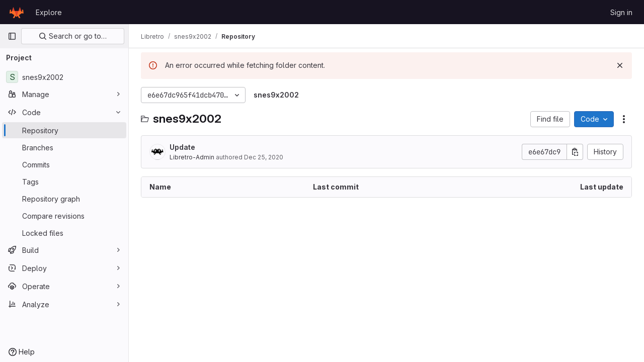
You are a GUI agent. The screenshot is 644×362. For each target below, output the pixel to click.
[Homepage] (17, 12)
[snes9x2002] (64, 77)
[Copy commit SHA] (575, 152)
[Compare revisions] (64, 216)
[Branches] (64, 147)
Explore (49, 12)
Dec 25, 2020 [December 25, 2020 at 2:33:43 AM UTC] (264, 157)
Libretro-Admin (192, 157)
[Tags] (64, 182)
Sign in (621, 12)
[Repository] (64, 130)
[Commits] (64, 164)
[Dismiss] (620, 65)
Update (182, 147)
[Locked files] (64, 233)
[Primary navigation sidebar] (12, 36)
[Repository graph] (64, 199)
